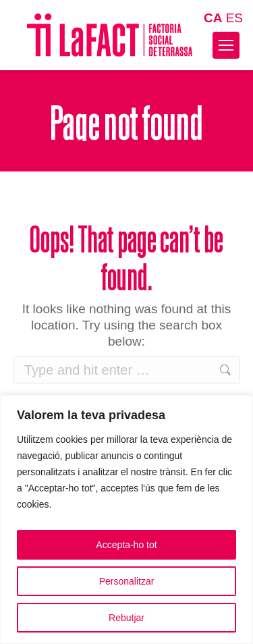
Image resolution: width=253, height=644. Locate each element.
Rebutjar (126, 618)
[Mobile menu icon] (226, 45)
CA (213, 18)
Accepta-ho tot (126, 545)
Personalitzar (127, 581)
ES (234, 18)
